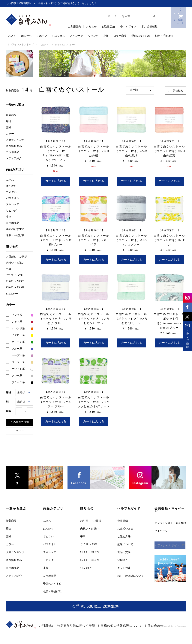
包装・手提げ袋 (164, 36)
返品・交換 (124, 548)
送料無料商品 (14, 146)
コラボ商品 (120, 36)
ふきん (12, 36)
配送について (125, 540)
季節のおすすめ (141, 36)
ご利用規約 (45, 622)
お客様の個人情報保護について (101, 622)
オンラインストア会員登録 (170, 519)
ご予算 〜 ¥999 (15, 275)
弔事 (9, 269)
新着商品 (11, 115)
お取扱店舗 (108, 27)
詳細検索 (172, 90)
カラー (10, 133)
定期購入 (123, 556)
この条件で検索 (20, 422)
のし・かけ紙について (130, 572)
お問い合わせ (127, 622)
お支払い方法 (125, 525)
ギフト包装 (124, 564)
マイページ (161, 527)
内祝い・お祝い (15, 262)
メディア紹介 (14, 158)
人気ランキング (15, 139)
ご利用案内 (74, 27)
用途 (9, 121)
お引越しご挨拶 (16, 256)
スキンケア (76, 36)
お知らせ (91, 27)
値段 (9, 411)
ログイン (131, 27)
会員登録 (152, 27)
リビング (93, 36)
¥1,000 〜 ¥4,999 (15, 281)
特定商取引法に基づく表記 (67, 622)
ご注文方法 (124, 533)
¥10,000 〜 (12, 293)
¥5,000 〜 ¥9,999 (15, 287)
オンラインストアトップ (18, 44)
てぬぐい (42, 36)
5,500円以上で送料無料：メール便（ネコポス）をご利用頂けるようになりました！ (55, 3)
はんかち (26, 36)
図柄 (9, 127)
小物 (106, 36)
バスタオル (58, 36)
